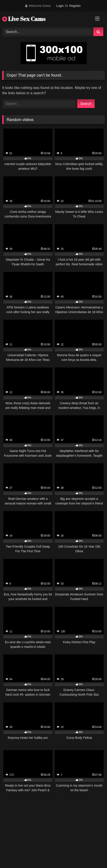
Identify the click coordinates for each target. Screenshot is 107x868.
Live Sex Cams (24, 19)
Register (75, 6)
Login (60, 6)
